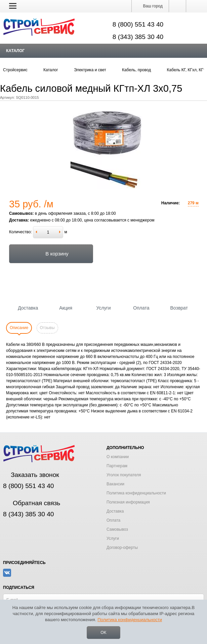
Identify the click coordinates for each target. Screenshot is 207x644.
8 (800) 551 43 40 (138, 24)
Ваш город (150, 6)
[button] (13, 6)
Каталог (15, 51)
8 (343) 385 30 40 (138, 37)
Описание (19, 328)
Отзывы (47, 328)
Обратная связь (32, 503)
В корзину (51, 254)
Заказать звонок (31, 475)
